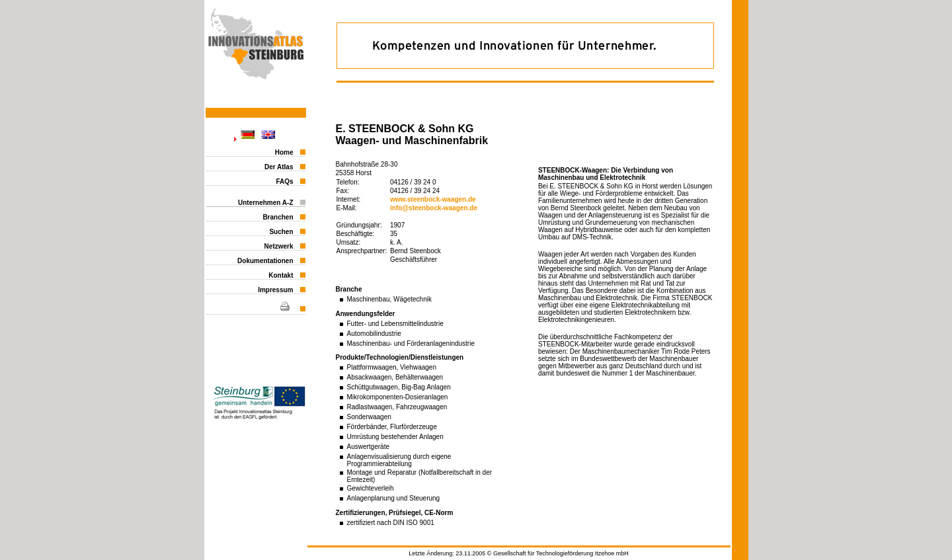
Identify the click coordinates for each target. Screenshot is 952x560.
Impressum (275, 290)
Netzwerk (279, 246)
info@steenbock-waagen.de (434, 208)
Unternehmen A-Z (266, 203)
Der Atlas (279, 167)
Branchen (278, 217)
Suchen (281, 232)
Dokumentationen (265, 261)
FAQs (284, 181)
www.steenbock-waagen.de (433, 199)
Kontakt (281, 275)
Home (284, 152)
